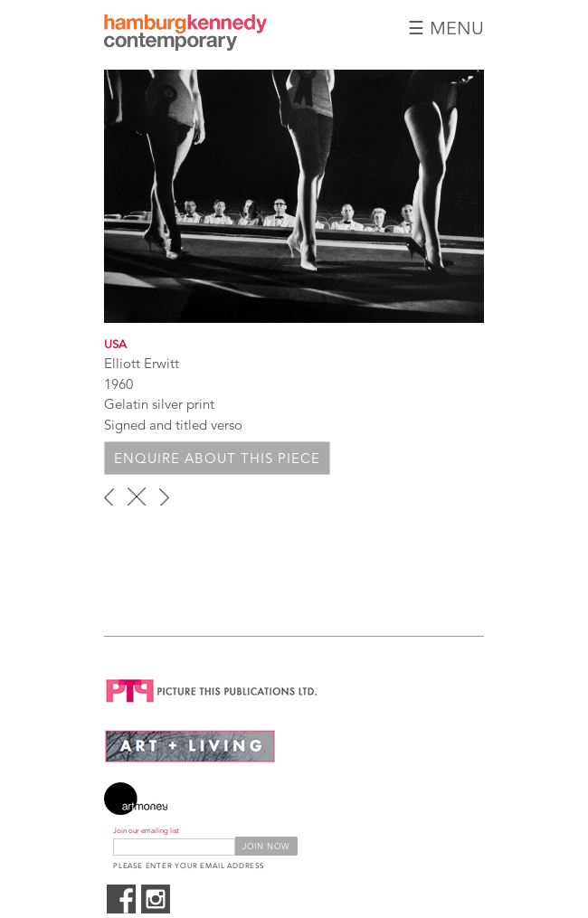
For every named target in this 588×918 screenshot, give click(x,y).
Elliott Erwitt (142, 363)
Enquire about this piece (217, 458)
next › (164, 497)
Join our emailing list (146, 831)
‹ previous (109, 497)
